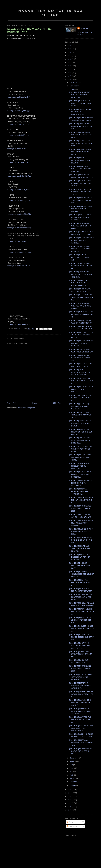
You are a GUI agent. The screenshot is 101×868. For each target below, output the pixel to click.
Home (35, 403)
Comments (72, 826)
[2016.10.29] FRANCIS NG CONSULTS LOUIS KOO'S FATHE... (80, 135)
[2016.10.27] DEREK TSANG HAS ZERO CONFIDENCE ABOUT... (80, 183)
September (74, 758)
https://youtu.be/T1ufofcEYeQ (18, 162)
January (73, 785)
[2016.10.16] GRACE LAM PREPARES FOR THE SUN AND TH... (81, 432)
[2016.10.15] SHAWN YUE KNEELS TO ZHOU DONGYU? (79, 466)
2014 (70, 793)
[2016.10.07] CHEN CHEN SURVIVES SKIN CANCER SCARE (81, 654)
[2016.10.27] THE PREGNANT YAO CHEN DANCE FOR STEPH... (81, 192)
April (72, 775)
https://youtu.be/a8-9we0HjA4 (18, 149)
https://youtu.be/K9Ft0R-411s (18, 135)
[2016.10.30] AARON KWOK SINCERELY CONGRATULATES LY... (80, 112)
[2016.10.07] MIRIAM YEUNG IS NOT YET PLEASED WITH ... (81, 612)
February (73, 782)
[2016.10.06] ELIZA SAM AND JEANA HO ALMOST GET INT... (81, 620)
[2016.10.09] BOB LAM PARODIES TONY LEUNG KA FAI (80, 566)
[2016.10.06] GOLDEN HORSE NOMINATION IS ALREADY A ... (81, 629)
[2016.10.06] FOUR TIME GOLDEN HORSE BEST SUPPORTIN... (79, 646)
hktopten (84, 28)
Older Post (57, 403)
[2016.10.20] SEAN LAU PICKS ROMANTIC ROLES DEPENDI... (81, 343)
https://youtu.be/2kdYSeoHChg (19, 228)
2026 (70, 45)
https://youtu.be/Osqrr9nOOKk (19, 266)
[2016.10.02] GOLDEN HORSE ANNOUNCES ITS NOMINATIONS (81, 728)
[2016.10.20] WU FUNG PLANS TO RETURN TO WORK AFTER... (81, 335)
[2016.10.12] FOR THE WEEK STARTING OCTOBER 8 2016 (81, 508)
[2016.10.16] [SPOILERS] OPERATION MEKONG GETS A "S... (79, 406)
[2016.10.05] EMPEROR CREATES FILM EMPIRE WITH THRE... (80, 686)
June (72, 768)
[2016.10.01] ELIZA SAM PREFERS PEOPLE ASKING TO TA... (81, 743)
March (72, 778)
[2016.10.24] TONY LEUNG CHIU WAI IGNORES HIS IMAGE (80, 226)
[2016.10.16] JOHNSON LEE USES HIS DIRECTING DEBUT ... (80, 423)
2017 (70, 76)
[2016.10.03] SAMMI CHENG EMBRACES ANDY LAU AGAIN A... (80, 703)
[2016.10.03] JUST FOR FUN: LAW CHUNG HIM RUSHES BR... (81, 720)
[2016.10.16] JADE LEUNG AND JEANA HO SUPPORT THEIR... (81, 415)
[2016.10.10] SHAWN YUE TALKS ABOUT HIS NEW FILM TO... (80, 549)
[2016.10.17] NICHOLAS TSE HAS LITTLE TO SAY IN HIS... (80, 398)
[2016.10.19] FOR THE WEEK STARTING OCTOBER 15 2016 (81, 358)
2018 (70, 73)
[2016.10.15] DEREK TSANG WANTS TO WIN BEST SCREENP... (80, 474)
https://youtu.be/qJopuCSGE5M (19, 214)
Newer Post (12, 403)
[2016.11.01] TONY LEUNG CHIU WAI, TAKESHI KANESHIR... (80, 95)
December (74, 82)
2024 (70, 52)
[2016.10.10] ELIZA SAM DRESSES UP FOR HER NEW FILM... (80, 557)
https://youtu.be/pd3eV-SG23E (19, 324)
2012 (70, 800)
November (74, 86)
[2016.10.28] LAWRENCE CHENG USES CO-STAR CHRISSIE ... (80, 169)
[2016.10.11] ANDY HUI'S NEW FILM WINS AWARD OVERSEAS (81, 523)
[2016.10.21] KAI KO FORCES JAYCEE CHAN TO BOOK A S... (81, 297)
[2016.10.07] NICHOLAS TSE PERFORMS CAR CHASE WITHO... (80, 597)
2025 (70, 49)
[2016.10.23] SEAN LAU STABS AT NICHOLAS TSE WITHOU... (81, 240)
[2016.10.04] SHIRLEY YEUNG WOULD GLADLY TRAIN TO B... (81, 694)
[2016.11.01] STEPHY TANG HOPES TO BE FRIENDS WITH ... (80, 103)
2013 (70, 796)
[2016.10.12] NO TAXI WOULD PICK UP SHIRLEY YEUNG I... (81, 500)
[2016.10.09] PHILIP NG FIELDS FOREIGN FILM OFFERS (79, 583)
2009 (70, 810)
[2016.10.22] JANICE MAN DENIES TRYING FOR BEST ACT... (81, 266)
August (73, 761)
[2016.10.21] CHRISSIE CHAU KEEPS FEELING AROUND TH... (81, 314)
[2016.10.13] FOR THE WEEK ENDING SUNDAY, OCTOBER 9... (81, 483)
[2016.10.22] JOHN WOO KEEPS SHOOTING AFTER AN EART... (81, 274)
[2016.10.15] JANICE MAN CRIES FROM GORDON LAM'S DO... (80, 440)
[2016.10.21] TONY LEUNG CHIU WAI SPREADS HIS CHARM (80, 306)
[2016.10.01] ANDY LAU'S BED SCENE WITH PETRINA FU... (81, 751)
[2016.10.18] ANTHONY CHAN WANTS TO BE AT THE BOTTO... (81, 389)
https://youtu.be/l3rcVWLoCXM (19, 97)
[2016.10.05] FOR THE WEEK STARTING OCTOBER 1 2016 (81, 669)
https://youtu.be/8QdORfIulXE (18, 124)
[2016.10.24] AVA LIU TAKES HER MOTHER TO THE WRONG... (80, 217)
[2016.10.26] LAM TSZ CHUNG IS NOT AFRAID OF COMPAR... (81, 209)
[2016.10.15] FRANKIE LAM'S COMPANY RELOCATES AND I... (81, 457)
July (71, 765)
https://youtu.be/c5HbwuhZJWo (19, 176)
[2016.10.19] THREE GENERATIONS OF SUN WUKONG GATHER (80, 372)
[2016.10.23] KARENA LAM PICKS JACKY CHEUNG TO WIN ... (81, 257)
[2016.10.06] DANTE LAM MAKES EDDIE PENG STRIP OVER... (81, 637)
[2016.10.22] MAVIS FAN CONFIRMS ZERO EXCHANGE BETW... (79, 283)
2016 (70, 79)
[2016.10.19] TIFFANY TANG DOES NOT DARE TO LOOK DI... (81, 381)
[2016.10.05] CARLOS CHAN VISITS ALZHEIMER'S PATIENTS (80, 677)
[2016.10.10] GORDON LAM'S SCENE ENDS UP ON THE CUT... (81, 540)
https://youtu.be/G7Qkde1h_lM (19, 111)
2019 (70, 69)
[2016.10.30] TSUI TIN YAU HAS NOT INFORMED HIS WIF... (80, 126)
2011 (70, 803)
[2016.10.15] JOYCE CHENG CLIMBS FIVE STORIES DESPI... (80, 449)
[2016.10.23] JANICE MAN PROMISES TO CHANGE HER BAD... (80, 249)
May (72, 772)
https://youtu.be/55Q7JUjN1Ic (18, 190)
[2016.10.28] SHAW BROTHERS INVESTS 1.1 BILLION (80, 160)
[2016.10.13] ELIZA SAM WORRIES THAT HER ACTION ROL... (79, 491)
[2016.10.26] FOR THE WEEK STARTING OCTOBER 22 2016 (81, 200)
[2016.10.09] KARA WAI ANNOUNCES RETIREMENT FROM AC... (81, 574)
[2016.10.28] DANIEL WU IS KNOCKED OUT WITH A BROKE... (80, 152)
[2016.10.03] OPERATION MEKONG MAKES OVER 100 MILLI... (80, 711)
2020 (70, 66)
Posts (70, 822)
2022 (70, 59)
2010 (70, 807)
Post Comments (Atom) (26, 408)
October (73, 89)
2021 (70, 62)
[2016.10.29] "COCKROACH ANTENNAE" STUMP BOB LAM (80, 143)
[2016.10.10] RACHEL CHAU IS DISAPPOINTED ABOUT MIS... (81, 532)
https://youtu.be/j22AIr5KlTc (17, 241)
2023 (70, 56)
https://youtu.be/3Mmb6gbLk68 (19, 200)
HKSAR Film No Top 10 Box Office (51, 13)
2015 (70, 789)
